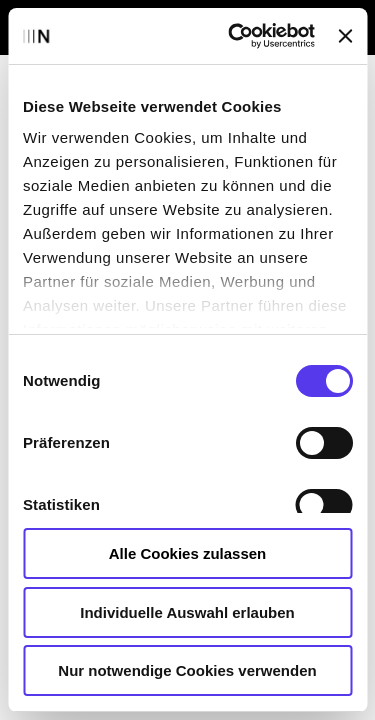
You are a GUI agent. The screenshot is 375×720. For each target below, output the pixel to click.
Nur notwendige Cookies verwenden (187, 670)
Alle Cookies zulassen (188, 553)
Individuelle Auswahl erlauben (187, 612)
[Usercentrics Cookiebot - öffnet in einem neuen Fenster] (235, 36)
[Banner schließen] (345, 36)
